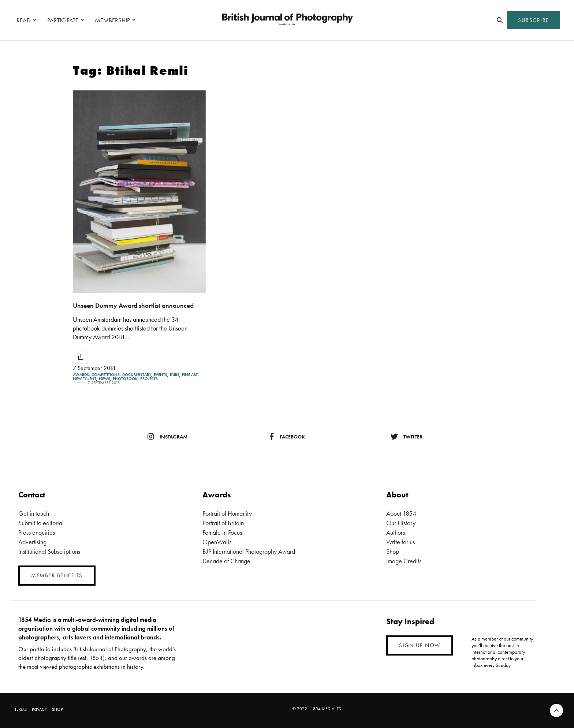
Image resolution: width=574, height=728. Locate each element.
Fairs (175, 375)
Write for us (400, 542)
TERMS (21, 709)
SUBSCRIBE (534, 20)
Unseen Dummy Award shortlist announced (133, 305)
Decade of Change (226, 561)
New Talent (85, 379)
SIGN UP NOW (420, 645)
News (105, 379)
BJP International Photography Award (249, 551)
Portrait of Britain (223, 523)
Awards (81, 375)
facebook (287, 437)
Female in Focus (222, 532)
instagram (167, 437)
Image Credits (404, 561)
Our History (401, 523)
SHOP (57, 709)
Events (161, 375)
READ (24, 20)
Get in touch (34, 513)
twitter (407, 437)
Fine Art (190, 375)
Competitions (106, 375)
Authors (396, 532)
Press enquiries (37, 532)
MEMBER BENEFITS (57, 575)
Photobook (125, 379)
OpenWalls (217, 542)
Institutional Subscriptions (49, 551)
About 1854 (401, 513)
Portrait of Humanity (227, 513)
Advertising (32, 542)
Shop (393, 551)
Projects (149, 379)
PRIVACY (39, 709)
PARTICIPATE (63, 20)
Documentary (137, 375)
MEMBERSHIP (112, 20)
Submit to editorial (41, 523)
